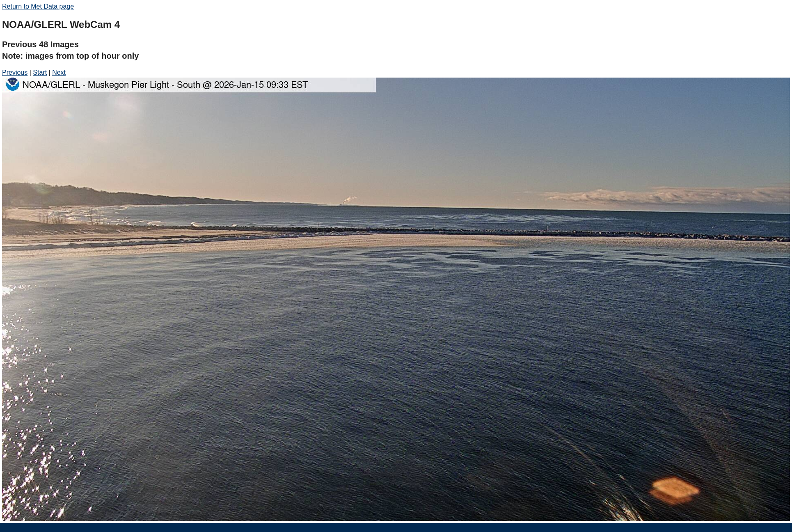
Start (40, 72)
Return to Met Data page (38, 6)
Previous (15, 72)
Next (59, 72)
